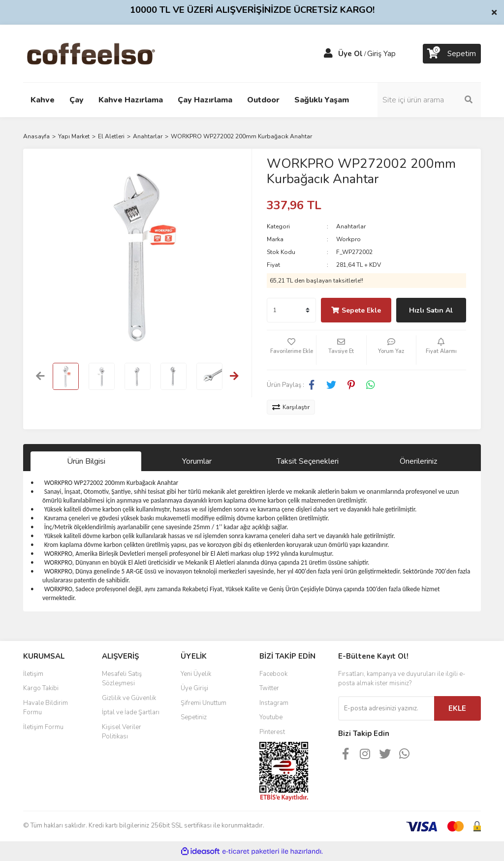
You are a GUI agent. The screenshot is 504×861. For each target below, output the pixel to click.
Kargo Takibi (41, 688)
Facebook (273, 674)
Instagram (274, 703)
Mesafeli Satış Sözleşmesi (122, 679)
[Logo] (107, 53)
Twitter (269, 688)
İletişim (33, 674)
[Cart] (452, 54)
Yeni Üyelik (196, 674)
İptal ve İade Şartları (131, 712)
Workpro (348, 239)
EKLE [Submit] (457, 708)
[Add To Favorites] (291, 350)
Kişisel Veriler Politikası (122, 732)
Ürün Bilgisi (86, 461)
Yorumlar (197, 461)
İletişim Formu (43, 727)
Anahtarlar (351, 226)
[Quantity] (291, 310)
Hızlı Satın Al (431, 310)
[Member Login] (328, 54)
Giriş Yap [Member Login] (381, 54)
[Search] (429, 100)
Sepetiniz (194, 717)
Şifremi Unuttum (204, 703)
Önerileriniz (418, 461)
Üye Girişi (194, 688)
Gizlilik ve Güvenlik (129, 698)
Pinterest (272, 732)
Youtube (271, 717)
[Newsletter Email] (386, 708)
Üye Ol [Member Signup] (350, 54)
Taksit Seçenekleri (308, 461)
